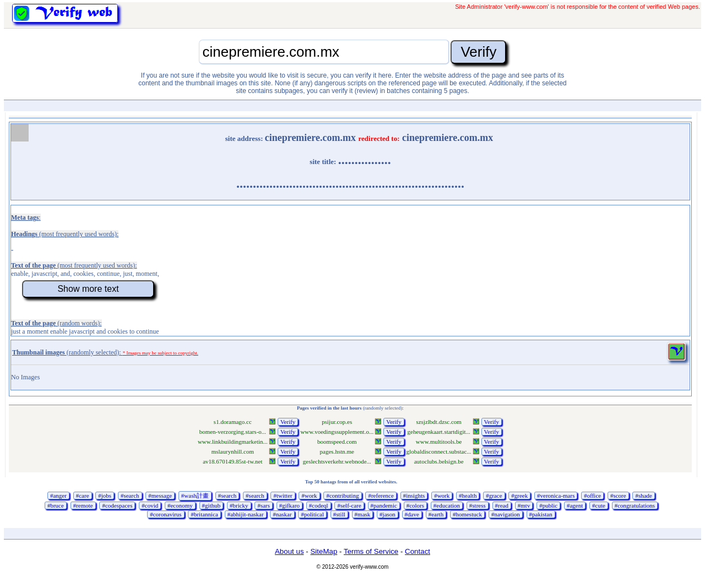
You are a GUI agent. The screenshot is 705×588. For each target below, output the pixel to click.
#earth (436, 514)
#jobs (105, 496)
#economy (180, 505)
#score (618, 496)
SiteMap (324, 551)
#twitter (283, 496)
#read (502, 505)
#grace (494, 496)
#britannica (204, 514)
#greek (519, 496)
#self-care (349, 505)
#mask (363, 514)
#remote (83, 505)
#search (130, 496)
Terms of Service (371, 551)
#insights (414, 496)
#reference (381, 496)
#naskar (282, 514)
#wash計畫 (195, 496)
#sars (264, 505)
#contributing (342, 496)
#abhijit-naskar (246, 514)
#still (339, 514)
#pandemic (384, 505)
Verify (288, 422)
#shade (644, 496)
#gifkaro (289, 505)
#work (309, 496)
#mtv (524, 505)
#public (548, 505)
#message (160, 496)
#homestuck (467, 514)
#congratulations (635, 505)
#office (592, 496)
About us (289, 551)
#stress (478, 505)
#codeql (319, 505)
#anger (58, 496)
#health (468, 496)
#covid (150, 505)
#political (312, 514)
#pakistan (541, 514)
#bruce (56, 505)
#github (211, 505)
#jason (387, 514)
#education (447, 505)
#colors (415, 505)
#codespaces (117, 505)
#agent (575, 505)
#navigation (506, 514)
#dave (412, 514)
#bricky (239, 505)
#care (83, 496)
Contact (417, 551)
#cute (599, 505)
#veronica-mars (556, 496)
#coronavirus (166, 514)
